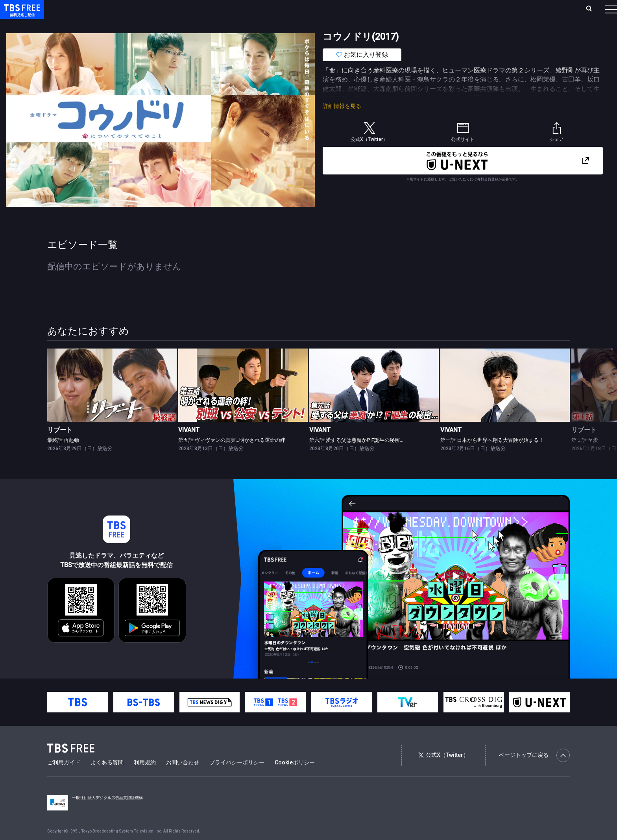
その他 (312, 25)
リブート (60, 446)
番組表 (592, 9)
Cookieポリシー (295, 778)
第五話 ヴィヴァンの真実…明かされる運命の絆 (232, 456)
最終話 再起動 (63, 456)
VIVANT (189, 446)
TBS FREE (21, 14)
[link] (112, 401)
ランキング (149, 9)
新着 (85, 25)
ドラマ (159, 25)
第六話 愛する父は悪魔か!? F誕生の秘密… (356, 456)
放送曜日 (116, 9)
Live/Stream (186, 9)
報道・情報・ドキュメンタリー (260, 25)
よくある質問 (107, 778)
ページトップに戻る (534, 771)
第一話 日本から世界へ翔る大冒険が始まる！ (492, 456)
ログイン (464, 9)
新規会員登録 (503, 9)
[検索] (537, 9)
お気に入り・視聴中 (234, 9)
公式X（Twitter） (443, 771)
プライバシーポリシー (237, 778)
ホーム (89, 9)
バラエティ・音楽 (196, 25)
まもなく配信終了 (121, 25)
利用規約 (145, 778)
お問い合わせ (183, 778)
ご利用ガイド (64, 778)
